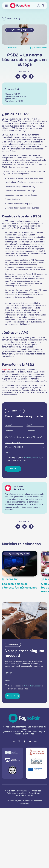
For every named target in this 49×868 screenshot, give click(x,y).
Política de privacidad (31, 458)
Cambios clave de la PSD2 (16, 96)
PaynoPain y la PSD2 (14, 101)
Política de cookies (24, 796)
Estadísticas (34, 793)
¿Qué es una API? (12, 99)
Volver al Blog (11, 19)
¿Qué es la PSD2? (12, 94)
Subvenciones (24, 791)
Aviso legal (37, 791)
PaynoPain (7, 370)
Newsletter (10, 791)
